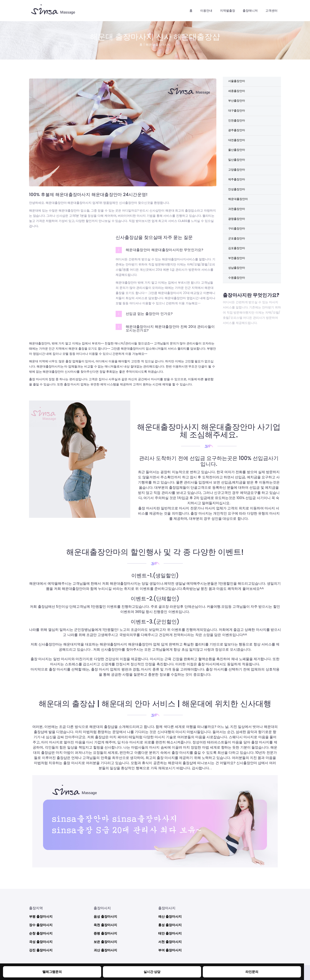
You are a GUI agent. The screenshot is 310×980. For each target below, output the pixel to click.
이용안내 (206, 11)
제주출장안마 (237, 190)
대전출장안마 (237, 146)
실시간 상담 (152, 972)
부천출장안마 (237, 276)
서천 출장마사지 (171, 940)
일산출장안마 (237, 168)
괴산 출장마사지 (106, 948)
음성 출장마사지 (106, 915)
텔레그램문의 (52, 972)
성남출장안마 (237, 287)
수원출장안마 (237, 297)
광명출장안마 (237, 233)
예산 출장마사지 (171, 915)
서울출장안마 (237, 82)
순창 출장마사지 (42, 931)
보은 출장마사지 (106, 940)
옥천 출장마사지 (106, 923)
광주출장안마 (237, 136)
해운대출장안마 (239, 211)
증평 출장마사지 (106, 931)
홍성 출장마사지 (171, 923)
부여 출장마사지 (171, 948)
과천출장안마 (237, 222)
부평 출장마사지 (42, 915)
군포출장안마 (237, 254)
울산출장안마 (237, 157)
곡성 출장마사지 (42, 940)
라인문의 (252, 972)
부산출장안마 (237, 103)
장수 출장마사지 (42, 923)
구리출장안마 (237, 243)
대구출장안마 (237, 114)
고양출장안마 (237, 179)
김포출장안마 (237, 265)
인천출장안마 (237, 125)
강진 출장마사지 (42, 948)
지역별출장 (228, 11)
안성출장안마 (237, 200)
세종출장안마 (237, 93)
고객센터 (271, 11)
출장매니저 (250, 11)
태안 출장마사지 (171, 931)
